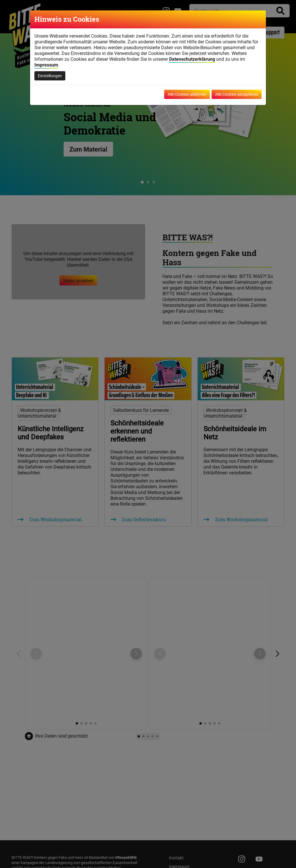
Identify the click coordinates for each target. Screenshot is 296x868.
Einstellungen (50, 76)
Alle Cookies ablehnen (187, 94)
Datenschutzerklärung (192, 59)
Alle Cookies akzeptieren (237, 94)
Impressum (46, 65)
